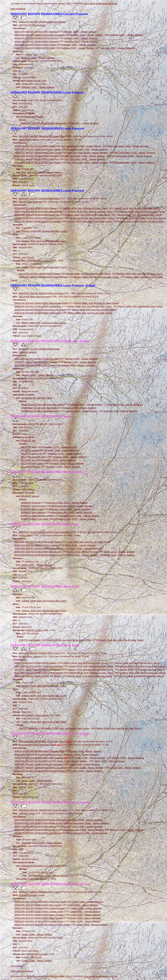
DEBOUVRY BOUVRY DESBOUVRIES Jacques (35, 208)
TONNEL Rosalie (33, 81)
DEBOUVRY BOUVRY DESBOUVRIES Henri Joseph (38, 149)
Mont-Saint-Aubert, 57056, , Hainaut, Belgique (81, 146)
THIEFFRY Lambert (34, 630)
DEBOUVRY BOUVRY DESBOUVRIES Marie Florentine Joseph (42, 925)
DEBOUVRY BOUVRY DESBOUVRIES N (33, 761)
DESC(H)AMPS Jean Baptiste (34, 879)
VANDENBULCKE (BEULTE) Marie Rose (39, 408)
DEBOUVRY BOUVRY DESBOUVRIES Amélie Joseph (38, 823)
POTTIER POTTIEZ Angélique (32, 25)
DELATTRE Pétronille (30, 467)
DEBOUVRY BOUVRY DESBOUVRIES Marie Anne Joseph (40, 902)
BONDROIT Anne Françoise (33, 506)
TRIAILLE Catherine (28, 352)
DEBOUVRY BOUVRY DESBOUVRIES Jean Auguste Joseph (41, 303)
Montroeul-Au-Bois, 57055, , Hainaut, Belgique (67, 503)
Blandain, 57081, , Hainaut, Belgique (81, 359)
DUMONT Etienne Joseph (37, 954)
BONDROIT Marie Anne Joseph (35, 519)
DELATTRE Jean (28, 441)
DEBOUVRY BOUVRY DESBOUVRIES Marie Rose (43, 123)
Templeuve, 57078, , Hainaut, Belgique (60, 447)
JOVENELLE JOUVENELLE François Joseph (41, 866)
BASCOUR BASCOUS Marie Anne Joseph (40, 745)
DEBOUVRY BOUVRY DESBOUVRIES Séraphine (36, 42)
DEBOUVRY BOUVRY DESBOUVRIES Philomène (36, 156)
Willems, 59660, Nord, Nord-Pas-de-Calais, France (96, 303)
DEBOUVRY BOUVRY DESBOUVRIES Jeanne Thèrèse (39, 549)
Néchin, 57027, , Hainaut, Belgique (80, 545)
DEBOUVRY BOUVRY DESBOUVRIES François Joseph (39, 921)
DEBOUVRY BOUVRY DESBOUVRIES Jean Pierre (41, 293)
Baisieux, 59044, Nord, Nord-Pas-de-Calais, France (44, 241)
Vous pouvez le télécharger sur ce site (101, 4)
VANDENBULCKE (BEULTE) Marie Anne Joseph (42, 405)
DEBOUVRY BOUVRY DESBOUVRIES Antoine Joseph (38, 764)
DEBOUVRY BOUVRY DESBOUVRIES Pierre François (38, 218)
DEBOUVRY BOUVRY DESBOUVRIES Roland (39, 349)
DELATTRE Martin (29, 447)
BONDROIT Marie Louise (32, 509)
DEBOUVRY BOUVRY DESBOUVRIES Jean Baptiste (42, 22)
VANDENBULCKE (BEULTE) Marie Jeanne (40, 411)
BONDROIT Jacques (30, 496)
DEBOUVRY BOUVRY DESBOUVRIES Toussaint (36, 362)
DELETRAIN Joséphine (29, 140)
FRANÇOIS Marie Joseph (32, 117)
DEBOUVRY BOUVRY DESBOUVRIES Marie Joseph (38, 542)
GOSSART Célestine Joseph (31, 895)
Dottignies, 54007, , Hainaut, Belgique (80, 32)
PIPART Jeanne (26, 535)
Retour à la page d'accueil (22, 971)
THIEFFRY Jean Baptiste (30, 640)
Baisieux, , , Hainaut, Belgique (85, 123)
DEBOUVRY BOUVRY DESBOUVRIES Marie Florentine (43, 277)
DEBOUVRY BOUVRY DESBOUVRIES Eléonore (36, 830)
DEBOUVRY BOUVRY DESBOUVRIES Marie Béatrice (38, 212)
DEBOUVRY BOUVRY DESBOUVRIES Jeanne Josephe (42, 758)
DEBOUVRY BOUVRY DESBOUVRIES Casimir (39, 892)
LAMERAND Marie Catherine (38, 261)
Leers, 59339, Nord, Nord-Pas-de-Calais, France (88, 542)
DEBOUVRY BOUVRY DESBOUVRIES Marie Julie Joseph (40, 310)
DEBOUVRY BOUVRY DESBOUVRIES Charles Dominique (44, 532)
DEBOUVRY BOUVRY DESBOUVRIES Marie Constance (39, 35)
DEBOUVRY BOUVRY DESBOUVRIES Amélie (35, 48)
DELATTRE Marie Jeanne (32, 464)
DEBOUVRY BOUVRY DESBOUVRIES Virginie (35, 45)
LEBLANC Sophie (27, 814)
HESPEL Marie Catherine (30, 202)
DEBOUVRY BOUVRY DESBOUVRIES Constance (36, 545)
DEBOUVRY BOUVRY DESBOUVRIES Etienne (35, 827)
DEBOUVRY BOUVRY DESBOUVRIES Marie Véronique (39, 915)
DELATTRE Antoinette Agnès (34, 457)
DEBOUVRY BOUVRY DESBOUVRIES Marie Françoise (39, 918)
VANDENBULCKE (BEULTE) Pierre (36, 398)
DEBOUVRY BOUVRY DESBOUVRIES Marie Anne (37, 215)
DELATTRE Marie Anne (31, 454)
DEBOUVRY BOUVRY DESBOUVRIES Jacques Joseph (39, 912)
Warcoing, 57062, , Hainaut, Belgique (125, 405)
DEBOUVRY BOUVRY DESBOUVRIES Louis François (38, 666)
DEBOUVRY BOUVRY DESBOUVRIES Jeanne (35, 365)
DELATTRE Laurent (30, 450)
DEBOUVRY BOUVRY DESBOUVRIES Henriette (36, 32)
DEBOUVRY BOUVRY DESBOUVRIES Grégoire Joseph (43, 810)
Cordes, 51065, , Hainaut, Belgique (86, 751)
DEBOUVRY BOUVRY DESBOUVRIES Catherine (36, 38)
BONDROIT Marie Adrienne (33, 513)
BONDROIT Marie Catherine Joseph (37, 516)
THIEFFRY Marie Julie (29, 728)
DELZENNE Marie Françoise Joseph (35, 297)
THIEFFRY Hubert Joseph (37, 715)
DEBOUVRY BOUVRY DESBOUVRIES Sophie (35, 820)
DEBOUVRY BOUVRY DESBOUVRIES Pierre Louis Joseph (40, 768)
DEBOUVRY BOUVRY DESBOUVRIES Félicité (39, 274)
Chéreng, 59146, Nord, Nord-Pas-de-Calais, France (85, 208)
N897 (21, 849)
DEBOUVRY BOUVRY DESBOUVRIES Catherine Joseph (39, 751)
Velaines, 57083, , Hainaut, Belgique (128, 758)
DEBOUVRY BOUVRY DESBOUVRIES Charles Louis (38, 555)
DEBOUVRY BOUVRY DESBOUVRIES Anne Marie (37, 359)
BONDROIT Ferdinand (31, 503)
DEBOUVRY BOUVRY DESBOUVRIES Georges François (40, 771)
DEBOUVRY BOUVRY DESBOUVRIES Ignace (39, 199)
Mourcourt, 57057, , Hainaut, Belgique (126, 830)
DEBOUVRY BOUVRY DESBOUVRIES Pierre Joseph (42, 136)
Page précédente (18, 9)
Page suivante (17, 966)
